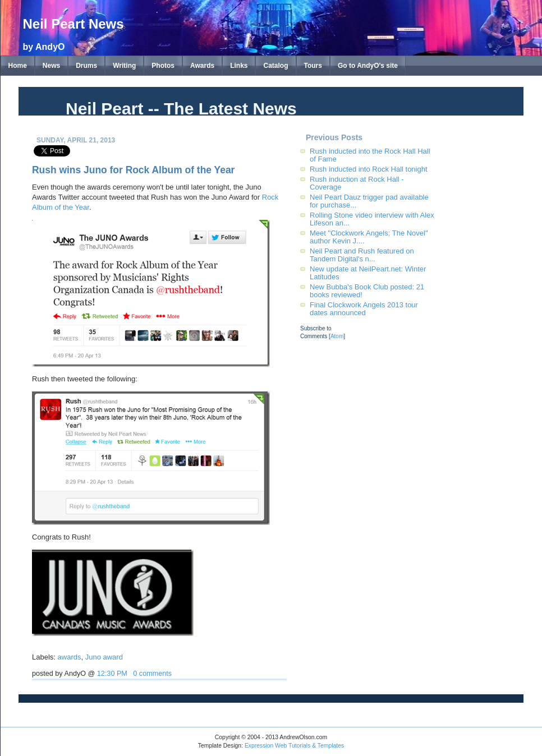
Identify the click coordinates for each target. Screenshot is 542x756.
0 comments (152, 674)
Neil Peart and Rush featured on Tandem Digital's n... (362, 255)
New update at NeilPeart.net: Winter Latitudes (368, 273)
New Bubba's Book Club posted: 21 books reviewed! (367, 291)
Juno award (104, 657)
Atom (337, 336)
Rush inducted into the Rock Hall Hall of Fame (370, 155)
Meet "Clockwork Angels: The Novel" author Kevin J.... (369, 237)
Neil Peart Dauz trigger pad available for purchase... (369, 201)
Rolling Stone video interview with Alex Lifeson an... (372, 219)
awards (70, 657)
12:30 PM (112, 674)
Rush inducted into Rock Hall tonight (369, 169)
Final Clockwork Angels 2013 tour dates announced (364, 309)
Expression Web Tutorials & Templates (294, 746)
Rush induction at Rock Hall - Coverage (357, 183)
